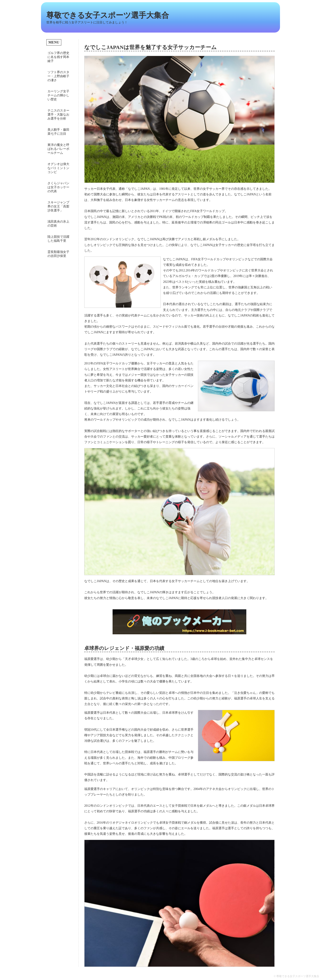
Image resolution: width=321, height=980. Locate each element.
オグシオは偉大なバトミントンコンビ (58, 168)
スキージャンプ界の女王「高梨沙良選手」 (58, 206)
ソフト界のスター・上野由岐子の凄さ (58, 76)
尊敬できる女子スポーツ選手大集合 (108, 15)
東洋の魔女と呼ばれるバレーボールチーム (58, 149)
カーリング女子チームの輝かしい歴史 (58, 95)
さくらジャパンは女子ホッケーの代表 (58, 187)
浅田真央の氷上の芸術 (58, 224)
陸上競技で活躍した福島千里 (58, 239)
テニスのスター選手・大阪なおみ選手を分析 (58, 115)
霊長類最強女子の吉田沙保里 (58, 254)
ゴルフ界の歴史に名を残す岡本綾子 (58, 57)
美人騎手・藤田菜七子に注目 (58, 132)
